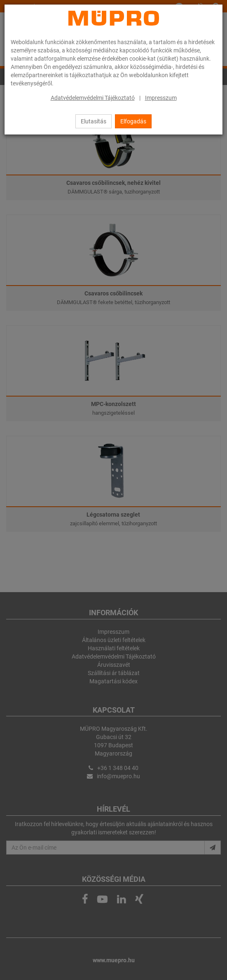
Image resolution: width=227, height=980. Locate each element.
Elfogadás (133, 121)
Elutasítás (94, 121)
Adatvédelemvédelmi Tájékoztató (93, 98)
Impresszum (161, 98)
